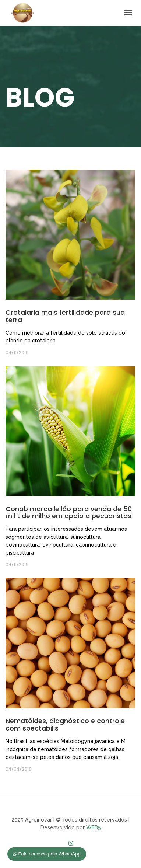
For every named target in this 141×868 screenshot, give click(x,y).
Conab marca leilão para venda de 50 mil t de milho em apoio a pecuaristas (69, 513)
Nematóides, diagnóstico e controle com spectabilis (65, 724)
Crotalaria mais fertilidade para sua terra (65, 316)
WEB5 (94, 827)
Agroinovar (23, 13)
